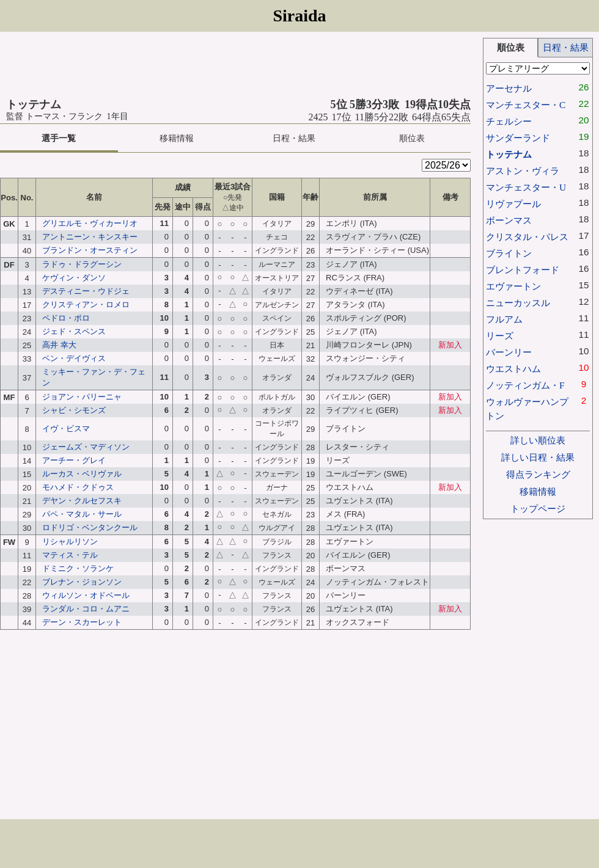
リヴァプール (513, 204)
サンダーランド (518, 138)
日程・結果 (294, 138)
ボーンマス (509, 220)
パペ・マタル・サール (82, 514)
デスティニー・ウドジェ (86, 291)
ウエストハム (513, 369)
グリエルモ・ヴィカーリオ (90, 223)
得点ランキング (538, 474)
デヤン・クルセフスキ (82, 501)
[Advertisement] (235, 65)
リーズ (500, 336)
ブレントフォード (523, 270)
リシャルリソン (70, 542)
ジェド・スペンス (74, 331)
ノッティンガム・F (525, 385)
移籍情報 (177, 138)
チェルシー (509, 121)
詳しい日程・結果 (538, 457)
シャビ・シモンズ (74, 410)
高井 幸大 (59, 345)
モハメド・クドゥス (78, 487)
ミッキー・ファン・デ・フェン (94, 377)
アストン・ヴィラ (523, 171)
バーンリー (509, 352)
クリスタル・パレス (527, 237)
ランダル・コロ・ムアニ (86, 609)
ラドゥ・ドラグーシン (82, 264)
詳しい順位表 (538, 440)
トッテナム (509, 154)
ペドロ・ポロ (66, 318)
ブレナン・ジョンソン (82, 582)
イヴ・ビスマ (66, 429)
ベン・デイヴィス (74, 358)
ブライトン (509, 253)
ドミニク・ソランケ (78, 568)
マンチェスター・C (526, 105)
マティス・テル (70, 555)
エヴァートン (513, 286)
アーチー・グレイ (74, 460)
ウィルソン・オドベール (86, 595)
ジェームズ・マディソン (86, 447)
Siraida (299, 16)
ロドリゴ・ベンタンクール (90, 527)
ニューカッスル (518, 303)
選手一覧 (59, 138)
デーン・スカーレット (82, 622)
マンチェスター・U (526, 187)
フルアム (504, 319)
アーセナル (509, 88)
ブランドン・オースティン (90, 250)
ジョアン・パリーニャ (82, 397)
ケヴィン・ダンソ (74, 278)
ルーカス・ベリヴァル (82, 474)
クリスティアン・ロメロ (86, 305)
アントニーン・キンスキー (90, 237)
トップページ (538, 509)
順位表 (412, 138)
